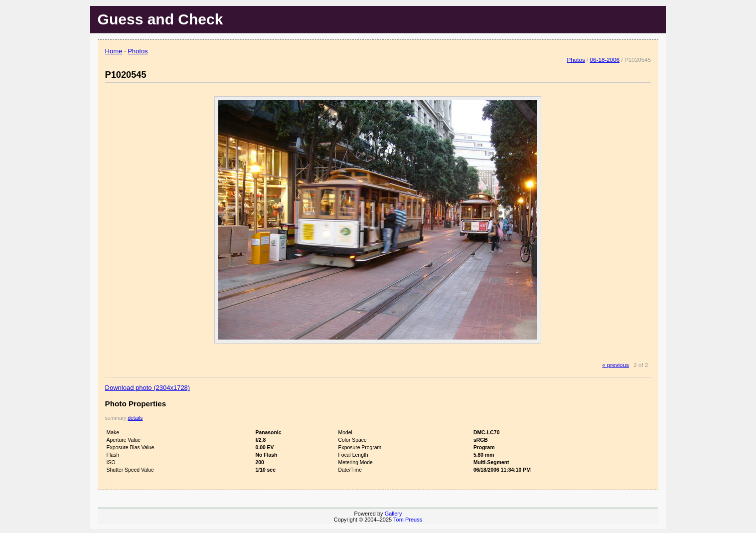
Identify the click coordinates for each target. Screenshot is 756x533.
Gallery (393, 514)
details (135, 418)
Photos (138, 51)
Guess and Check (160, 19)
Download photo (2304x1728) (148, 388)
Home (114, 51)
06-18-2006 (605, 60)
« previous (615, 365)
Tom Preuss (408, 520)
